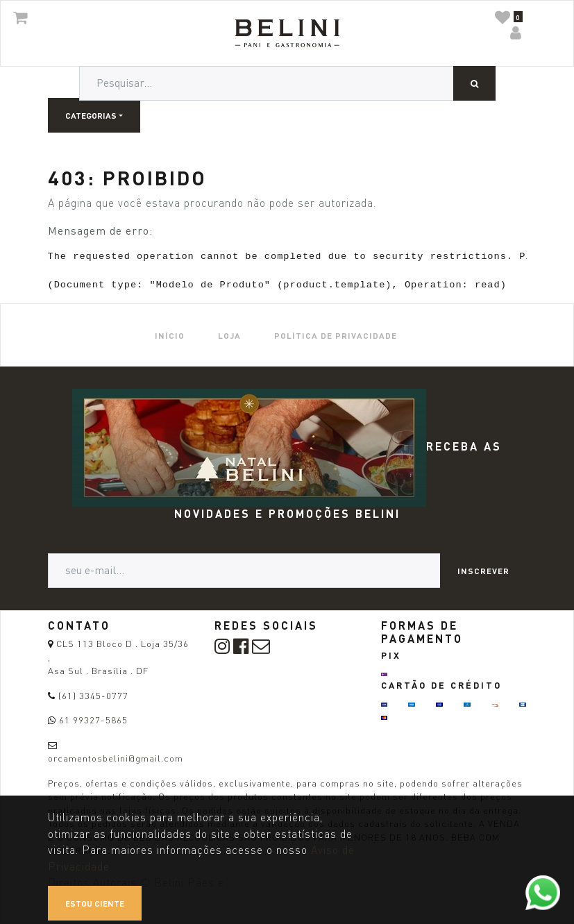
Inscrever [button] (483, 571)
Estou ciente (95, 903)
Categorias (91, 115)
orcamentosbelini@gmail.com (116, 758)
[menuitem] (170, 335)
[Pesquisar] (474, 83)
